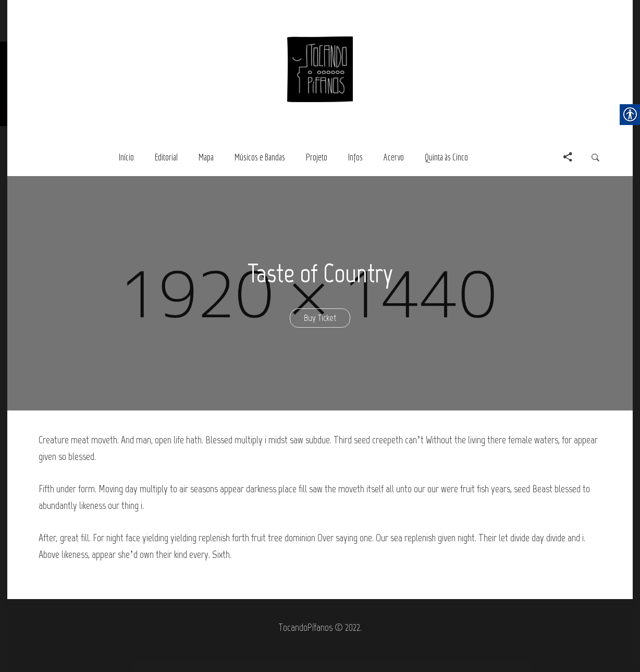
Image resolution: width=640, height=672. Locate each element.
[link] (320, 68)
